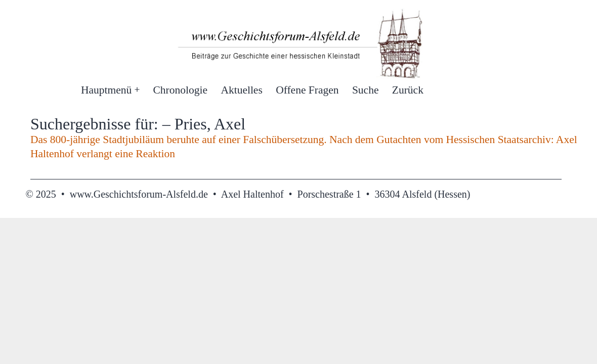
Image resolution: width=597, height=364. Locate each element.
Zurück (408, 90)
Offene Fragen (307, 90)
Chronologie (181, 90)
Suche (366, 90)
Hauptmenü (106, 90)
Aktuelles (241, 90)
